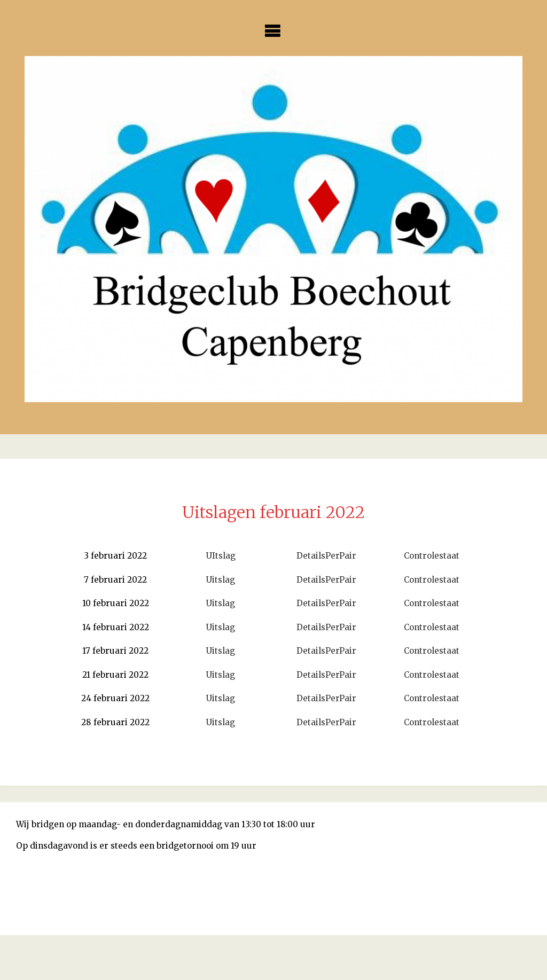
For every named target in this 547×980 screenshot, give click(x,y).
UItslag (221, 556)
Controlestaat (432, 556)
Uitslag (221, 580)
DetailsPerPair (326, 556)
